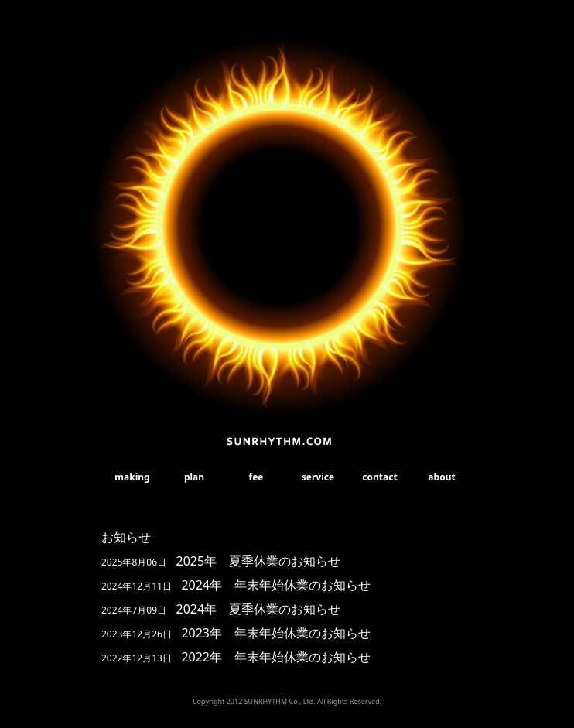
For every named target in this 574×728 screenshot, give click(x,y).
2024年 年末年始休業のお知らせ (276, 585)
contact (379, 477)
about (441, 477)
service (318, 477)
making (132, 477)
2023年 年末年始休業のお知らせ (276, 633)
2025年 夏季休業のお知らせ (259, 561)
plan (194, 477)
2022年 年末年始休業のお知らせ (276, 657)
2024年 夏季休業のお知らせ (259, 609)
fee (256, 477)
